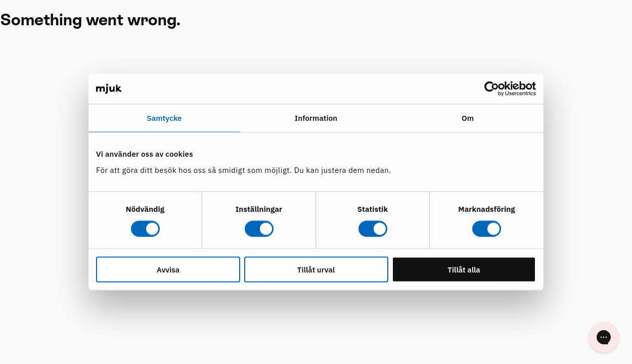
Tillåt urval (316, 269)
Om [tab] (468, 118)
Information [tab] (316, 118)
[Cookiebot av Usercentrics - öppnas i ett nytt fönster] (492, 89)
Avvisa (168, 269)
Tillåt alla (464, 269)
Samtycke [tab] (164, 118)
